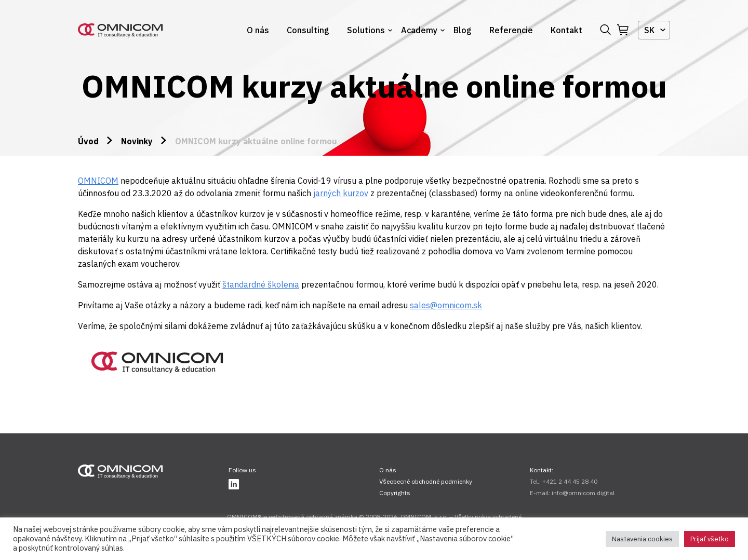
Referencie (511, 30)
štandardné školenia (261, 284)
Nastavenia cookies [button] (642, 539)
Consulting (308, 30)
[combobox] (654, 30)
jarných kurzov (341, 193)
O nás (258, 30)
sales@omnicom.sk (446, 305)
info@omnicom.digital (583, 493)
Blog (463, 30)
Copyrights (395, 493)
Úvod (88, 141)
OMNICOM (98, 181)
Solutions (366, 30)
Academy (419, 30)
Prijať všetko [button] (710, 539)
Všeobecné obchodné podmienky (426, 481)
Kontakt (566, 30)
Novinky (137, 141)
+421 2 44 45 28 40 (570, 481)
